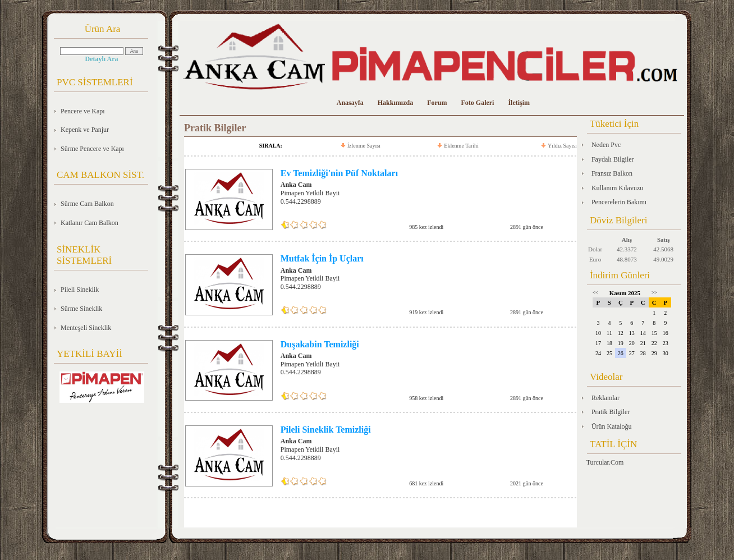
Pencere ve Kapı (83, 111)
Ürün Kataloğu (612, 426)
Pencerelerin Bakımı (619, 202)
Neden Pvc (606, 145)
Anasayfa (350, 103)
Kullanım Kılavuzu (617, 188)
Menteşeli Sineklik (86, 328)
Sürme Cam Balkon (87, 204)
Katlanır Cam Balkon (90, 223)
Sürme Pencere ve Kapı (92, 149)
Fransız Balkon (612, 173)
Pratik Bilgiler (611, 412)
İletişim (519, 103)
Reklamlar (605, 398)
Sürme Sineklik (81, 309)
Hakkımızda (395, 103)
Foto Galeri (477, 103)
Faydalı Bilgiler (613, 159)
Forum (437, 103)
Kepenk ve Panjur (85, 130)
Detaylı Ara (102, 59)
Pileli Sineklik (80, 290)
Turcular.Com (605, 462)
